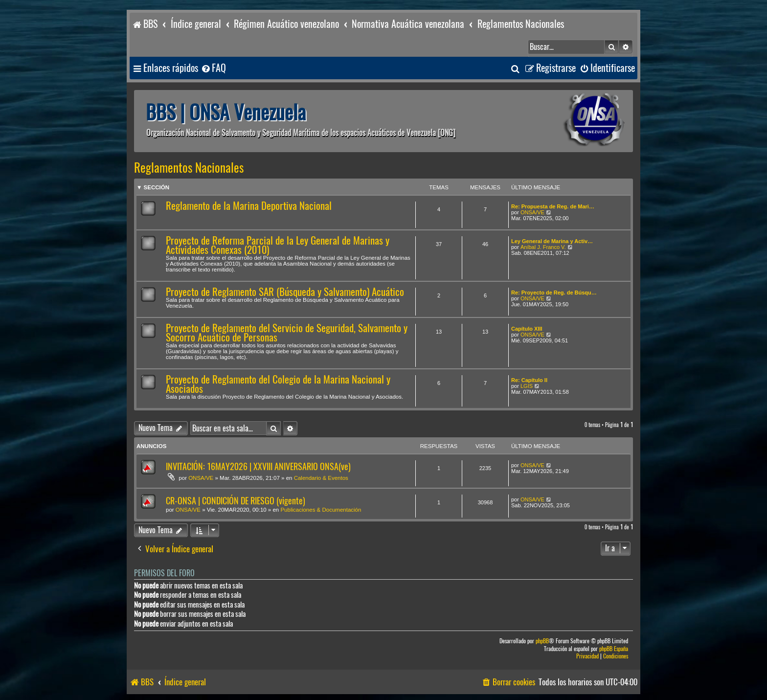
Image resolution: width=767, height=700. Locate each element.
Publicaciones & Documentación (321, 510)
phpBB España (614, 649)
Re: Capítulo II (529, 380)
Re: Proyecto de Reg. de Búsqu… (554, 293)
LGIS (527, 386)
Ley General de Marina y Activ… (552, 241)
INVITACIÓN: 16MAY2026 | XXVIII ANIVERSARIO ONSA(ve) (258, 466)
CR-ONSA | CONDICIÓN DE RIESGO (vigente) (236, 501)
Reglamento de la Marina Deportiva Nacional (249, 206)
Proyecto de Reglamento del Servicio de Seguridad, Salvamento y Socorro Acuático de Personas (287, 333)
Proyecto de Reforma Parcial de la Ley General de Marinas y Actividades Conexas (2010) (278, 245)
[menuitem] (213, 68)
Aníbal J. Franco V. (543, 247)
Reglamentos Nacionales (189, 168)
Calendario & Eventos (321, 478)
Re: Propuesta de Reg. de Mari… (553, 206)
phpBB (542, 641)
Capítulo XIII (527, 329)
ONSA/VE (532, 212)
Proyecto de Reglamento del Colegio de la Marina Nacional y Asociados (278, 384)
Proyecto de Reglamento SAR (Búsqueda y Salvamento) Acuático (285, 292)
